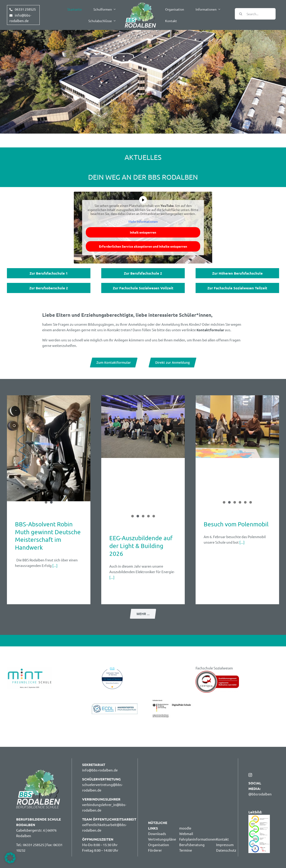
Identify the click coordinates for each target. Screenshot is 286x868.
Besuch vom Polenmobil (236, 524)
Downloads (157, 834)
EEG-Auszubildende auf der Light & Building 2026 (141, 546)
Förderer (155, 850)
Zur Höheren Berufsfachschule (237, 273)
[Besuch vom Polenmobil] (237, 427)
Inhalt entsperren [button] (143, 232)
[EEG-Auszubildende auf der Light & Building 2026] (143, 427)
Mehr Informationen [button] (143, 221)
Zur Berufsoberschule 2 (49, 288)
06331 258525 (25, 9)
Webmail (186, 834)
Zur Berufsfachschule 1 (49, 273)
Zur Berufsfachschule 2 (143, 273)
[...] (55, 565)
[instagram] (250, 775)
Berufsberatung (192, 845)
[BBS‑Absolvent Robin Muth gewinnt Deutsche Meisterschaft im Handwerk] (49, 448)
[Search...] (255, 14)
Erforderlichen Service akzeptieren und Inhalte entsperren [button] (143, 246)
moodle (185, 828)
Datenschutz (226, 850)
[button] (10, 858)
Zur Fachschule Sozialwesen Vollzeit (143, 288)
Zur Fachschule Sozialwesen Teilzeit (237, 288)
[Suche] (241, 14)
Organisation (159, 845)
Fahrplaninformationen (198, 839)
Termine (186, 850)
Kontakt (222, 839)
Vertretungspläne (162, 839)
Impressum (225, 845)
